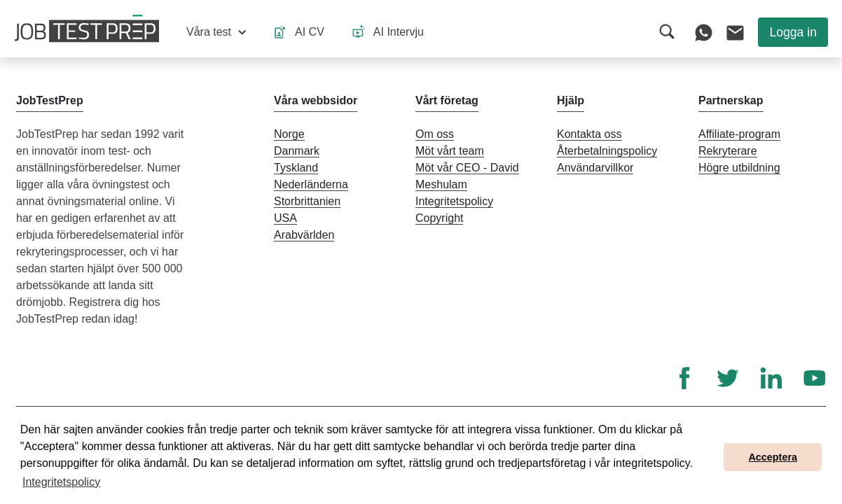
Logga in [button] (793, 32)
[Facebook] (684, 378)
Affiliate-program (739, 134)
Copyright (439, 218)
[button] (216, 32)
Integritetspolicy (454, 201)
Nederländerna (311, 184)
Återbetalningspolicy (607, 151)
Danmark (297, 151)
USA (285, 218)
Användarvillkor (595, 168)
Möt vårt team (450, 151)
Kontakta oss (589, 134)
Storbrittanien (307, 201)
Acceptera (773, 457)
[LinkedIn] (771, 378)
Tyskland (296, 168)
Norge (289, 134)
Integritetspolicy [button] (61, 482)
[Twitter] (728, 378)
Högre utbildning (739, 168)
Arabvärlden (304, 235)
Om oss (435, 134)
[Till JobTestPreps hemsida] (87, 29)
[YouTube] (815, 378)
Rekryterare (728, 151)
